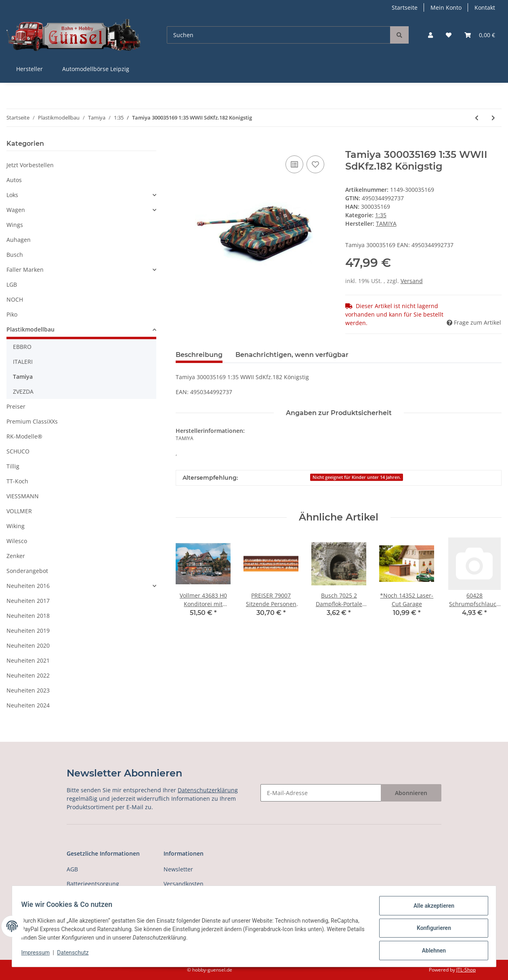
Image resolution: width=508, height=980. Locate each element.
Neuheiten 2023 (28, 690)
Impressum (39, 955)
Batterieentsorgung (93, 884)
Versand (412, 281)
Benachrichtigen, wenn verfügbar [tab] (292, 355)
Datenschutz (77, 955)
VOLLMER (19, 511)
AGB (72, 869)
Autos (14, 180)
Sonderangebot (27, 571)
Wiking (16, 526)
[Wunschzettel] (449, 35)
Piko (12, 314)
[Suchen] (279, 35)
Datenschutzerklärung (208, 790)
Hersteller (29, 69)
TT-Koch (17, 481)
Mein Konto (446, 7)
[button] (430, 35)
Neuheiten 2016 (28, 586)
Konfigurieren (430, 930)
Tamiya (23, 377)
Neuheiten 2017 (28, 601)
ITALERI (23, 362)
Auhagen (19, 240)
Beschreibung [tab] (199, 355)
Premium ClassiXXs (32, 421)
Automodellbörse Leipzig (96, 69)
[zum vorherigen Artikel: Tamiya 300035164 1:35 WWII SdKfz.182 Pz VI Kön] (477, 118)
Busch (15, 255)
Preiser (16, 406)
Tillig (13, 466)
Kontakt (485, 7)
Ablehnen (430, 951)
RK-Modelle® (24, 436)
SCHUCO (18, 451)
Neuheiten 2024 (28, 705)
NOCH (15, 299)
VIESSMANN (23, 496)
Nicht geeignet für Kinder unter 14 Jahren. (357, 477)
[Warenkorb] (480, 35)
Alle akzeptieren (430, 909)
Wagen (16, 210)
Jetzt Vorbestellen (30, 165)
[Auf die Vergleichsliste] (294, 164)
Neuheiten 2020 (28, 645)
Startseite (405, 7)
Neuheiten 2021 (28, 660)
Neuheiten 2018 (28, 616)
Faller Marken (25, 270)
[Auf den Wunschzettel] (315, 164)
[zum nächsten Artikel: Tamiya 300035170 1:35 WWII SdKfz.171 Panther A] (493, 118)
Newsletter (178, 869)
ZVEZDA (23, 391)
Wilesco (17, 541)
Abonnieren (411, 793)
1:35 (381, 215)
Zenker (16, 556)
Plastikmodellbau (30, 329)
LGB (12, 284)
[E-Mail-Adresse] (321, 793)
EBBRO (22, 347)
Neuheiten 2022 (28, 675)
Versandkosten (184, 884)
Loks (12, 195)
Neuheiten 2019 (28, 631)
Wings (15, 225)
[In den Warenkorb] (182, 145)
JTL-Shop (466, 970)
